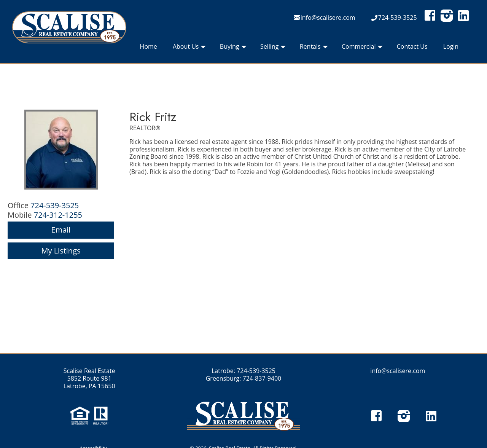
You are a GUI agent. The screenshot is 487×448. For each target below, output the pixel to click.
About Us (189, 48)
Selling (273, 48)
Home (149, 46)
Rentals (314, 48)
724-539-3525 (398, 18)
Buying (233, 48)
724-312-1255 (58, 215)
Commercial (362, 48)
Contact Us (412, 46)
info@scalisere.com (328, 18)
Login (451, 46)
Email (61, 230)
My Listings (61, 251)
